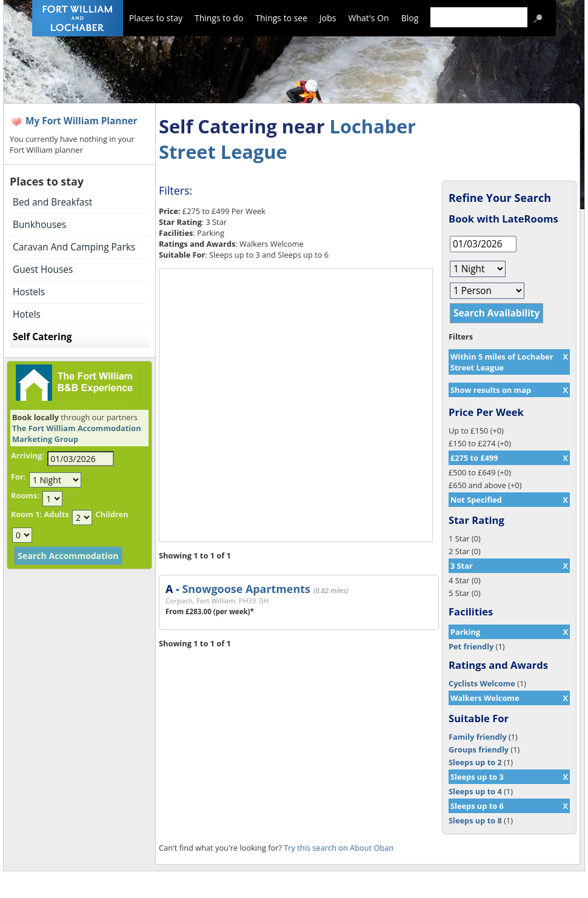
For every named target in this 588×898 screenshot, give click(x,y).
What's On (369, 18)
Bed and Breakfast (52, 202)
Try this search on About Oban (339, 848)
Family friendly (478, 737)
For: (18, 477)
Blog (410, 18)
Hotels (27, 314)
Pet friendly (471, 646)
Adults (56, 514)
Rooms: (25, 495)
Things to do (219, 18)
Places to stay (156, 18)
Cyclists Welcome (482, 683)
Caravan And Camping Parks (74, 247)
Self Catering (42, 337)
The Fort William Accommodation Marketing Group (77, 434)
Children (112, 514)
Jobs (328, 18)
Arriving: (28, 455)
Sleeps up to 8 (475, 820)
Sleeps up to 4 (475, 791)
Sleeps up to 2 (475, 762)
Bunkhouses (39, 225)
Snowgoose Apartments (246, 589)
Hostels (29, 292)
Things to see (281, 18)
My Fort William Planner (82, 121)
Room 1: (26, 514)
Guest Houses (43, 270)
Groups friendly (479, 749)
